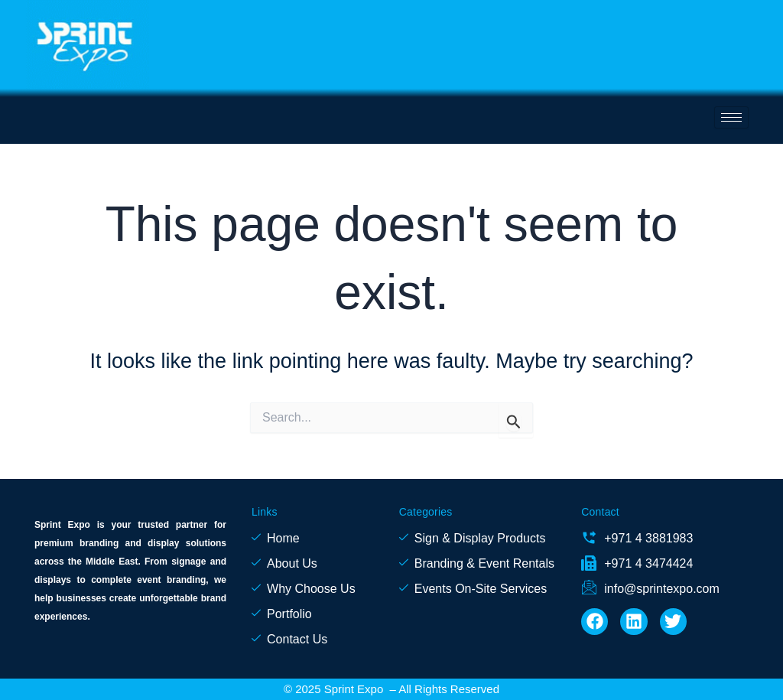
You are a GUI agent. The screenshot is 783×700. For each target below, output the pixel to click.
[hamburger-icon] (731, 117)
